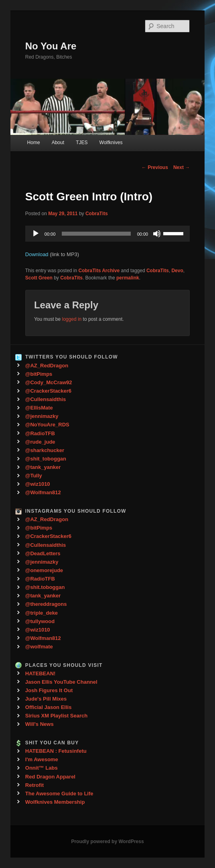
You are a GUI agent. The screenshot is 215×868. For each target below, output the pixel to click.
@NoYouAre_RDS (47, 425)
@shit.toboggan (45, 587)
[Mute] (157, 234)
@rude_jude (40, 442)
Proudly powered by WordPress (107, 842)
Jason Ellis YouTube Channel (61, 682)
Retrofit (34, 785)
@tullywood (40, 621)
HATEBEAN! (41, 673)
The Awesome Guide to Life (59, 794)
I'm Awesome (42, 759)
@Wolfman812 (43, 492)
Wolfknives (111, 143)
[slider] (96, 234)
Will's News (40, 724)
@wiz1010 (38, 484)
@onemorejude (44, 570)
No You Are (51, 46)
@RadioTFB (40, 433)
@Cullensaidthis (46, 399)
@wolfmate (39, 647)
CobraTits (97, 214)
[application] (107, 234)
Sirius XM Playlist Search (56, 716)
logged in (72, 319)
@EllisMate (39, 408)
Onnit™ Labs (42, 768)
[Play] (36, 234)
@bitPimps (39, 374)
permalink (128, 278)
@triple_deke (42, 613)
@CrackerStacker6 (48, 391)
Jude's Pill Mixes (46, 699)
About (58, 143)
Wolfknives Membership (55, 802)
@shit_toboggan (46, 459)
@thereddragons (46, 604)
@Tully (34, 476)
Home (34, 143)
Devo (177, 271)
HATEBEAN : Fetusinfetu (56, 751)
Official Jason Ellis (49, 707)
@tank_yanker (43, 467)
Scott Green (39, 278)
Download (37, 254)
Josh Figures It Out (49, 690)
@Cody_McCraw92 (49, 382)
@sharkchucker (45, 450)
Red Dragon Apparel (50, 777)
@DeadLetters (43, 553)
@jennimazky (42, 416)
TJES (82, 143)
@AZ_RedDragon (47, 366)
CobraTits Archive (99, 271)
